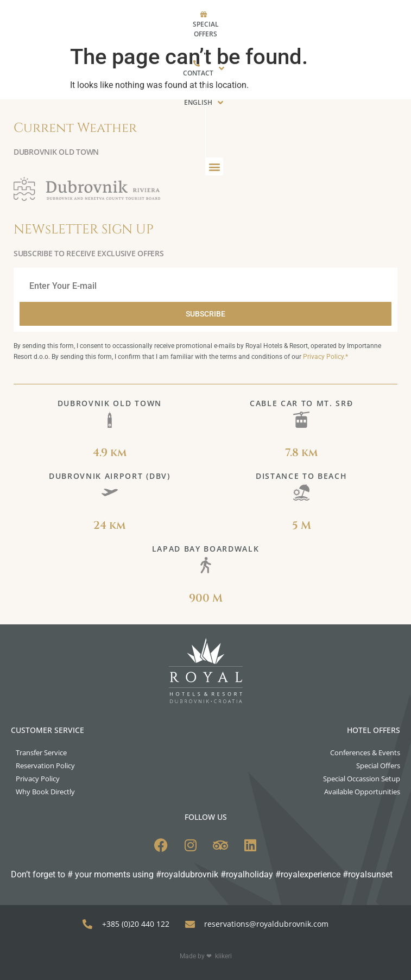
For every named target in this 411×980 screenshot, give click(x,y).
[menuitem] (271, 15)
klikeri (223, 956)
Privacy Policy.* (325, 357)
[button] (273, 55)
